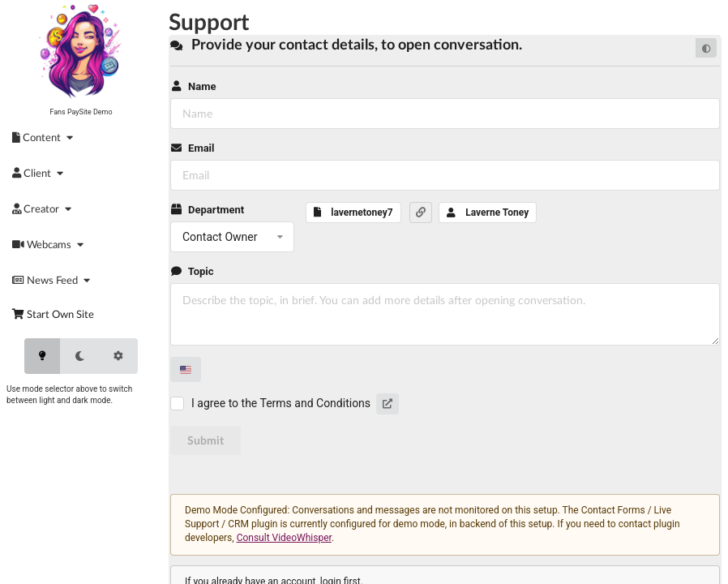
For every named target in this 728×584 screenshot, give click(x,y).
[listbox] (232, 237)
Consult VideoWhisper (284, 538)
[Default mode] (706, 48)
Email (192, 148)
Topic (192, 271)
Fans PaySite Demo (81, 112)
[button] (421, 213)
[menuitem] (45, 137)
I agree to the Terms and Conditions (281, 403)
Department (207, 210)
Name (193, 86)
